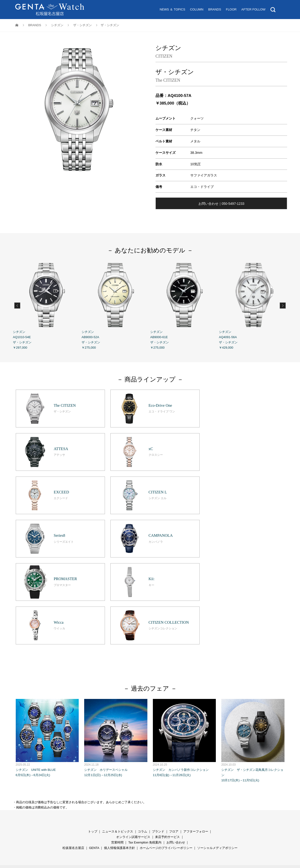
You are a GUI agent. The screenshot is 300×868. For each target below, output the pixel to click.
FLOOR (231, 9)
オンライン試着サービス (133, 746)
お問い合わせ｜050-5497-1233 (221, 204)
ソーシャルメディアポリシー (217, 757)
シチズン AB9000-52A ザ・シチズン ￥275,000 (116, 305)
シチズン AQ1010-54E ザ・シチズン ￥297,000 (47, 305)
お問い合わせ (176, 751)
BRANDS (215, 9)
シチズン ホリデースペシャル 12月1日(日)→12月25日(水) (116, 647)
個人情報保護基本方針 (119, 757)
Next (283, 305)
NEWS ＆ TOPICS (173, 9)
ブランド (158, 740)
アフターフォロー (196, 740)
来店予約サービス (167, 746)
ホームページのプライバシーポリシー (166, 757)
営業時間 (117, 751)
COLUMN (197, 9)
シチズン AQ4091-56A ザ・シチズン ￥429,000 (253, 305)
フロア (174, 740)
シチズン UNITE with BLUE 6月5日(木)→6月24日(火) (47, 647)
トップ (93, 740)
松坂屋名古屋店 (73, 757)
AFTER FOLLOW (253, 9)
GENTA (94, 757)
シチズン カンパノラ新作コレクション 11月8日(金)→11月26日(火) (184, 647)
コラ (141, 740)
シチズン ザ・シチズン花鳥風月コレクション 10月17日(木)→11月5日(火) (253, 649)
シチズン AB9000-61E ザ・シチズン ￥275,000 (185, 305)
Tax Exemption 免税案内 (145, 751)
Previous (17, 305)
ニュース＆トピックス (118, 740)
